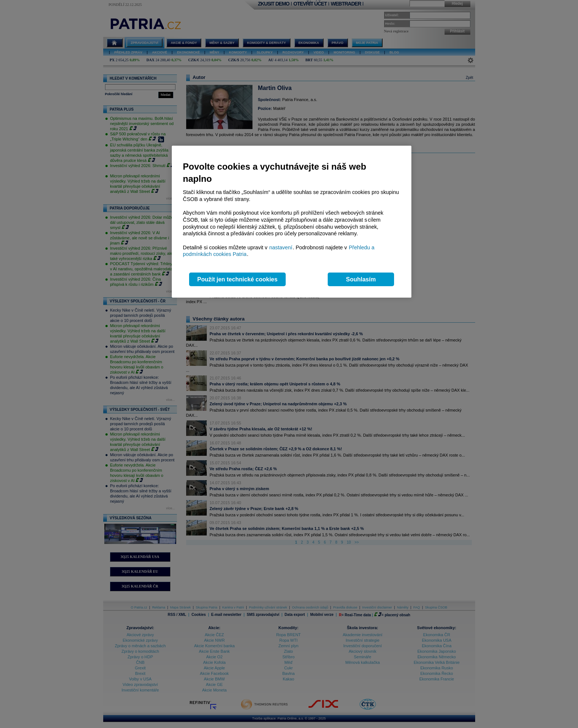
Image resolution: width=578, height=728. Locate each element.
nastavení (281, 247)
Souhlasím (361, 279)
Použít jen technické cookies (237, 279)
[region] (292, 222)
